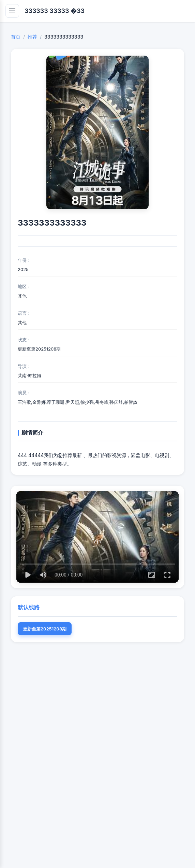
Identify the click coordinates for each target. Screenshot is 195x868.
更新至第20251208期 (45, 629)
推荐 (32, 37)
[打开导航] (12, 11)
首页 (16, 37)
